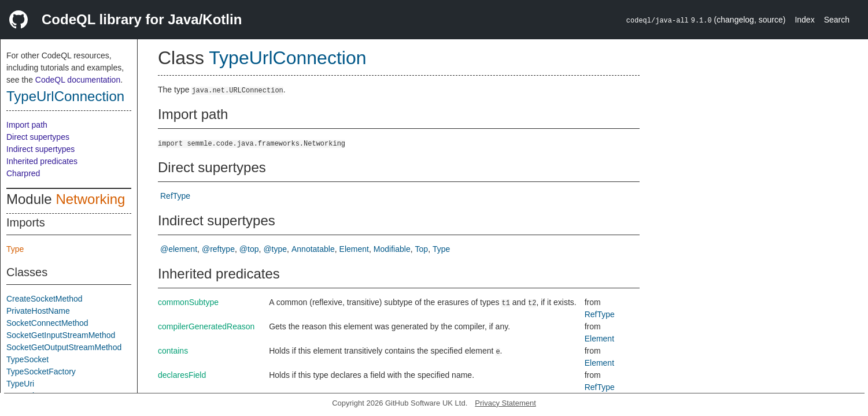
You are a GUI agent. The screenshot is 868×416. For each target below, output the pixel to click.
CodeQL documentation (78, 80)
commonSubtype (188, 302)
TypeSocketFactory (41, 372)
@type (275, 249)
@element (179, 249)
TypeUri (20, 384)
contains (173, 351)
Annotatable (313, 249)
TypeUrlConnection (65, 96)
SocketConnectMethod (47, 323)
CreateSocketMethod (45, 299)
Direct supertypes (38, 137)
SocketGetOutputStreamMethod (64, 347)
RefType (175, 196)
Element (354, 249)
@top (249, 249)
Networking (90, 199)
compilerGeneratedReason (206, 326)
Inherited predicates (42, 161)
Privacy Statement (505, 403)
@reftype (218, 249)
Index (804, 20)
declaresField (182, 375)
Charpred (23, 173)
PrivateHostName (38, 311)
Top (422, 249)
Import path (27, 125)
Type (15, 249)
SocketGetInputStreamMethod (61, 335)
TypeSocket (27, 359)
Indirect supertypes (40, 149)
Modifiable (392, 249)
